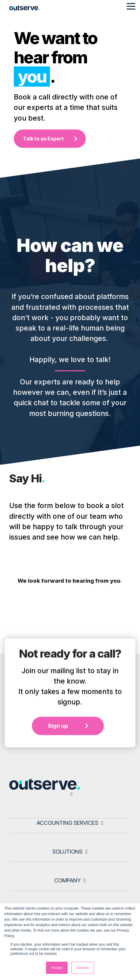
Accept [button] (57, 968)
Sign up (58, 774)
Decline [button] (83, 968)
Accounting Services (68, 823)
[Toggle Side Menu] (131, 6)
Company (67, 880)
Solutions (67, 852)
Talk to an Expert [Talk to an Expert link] (43, 139)
